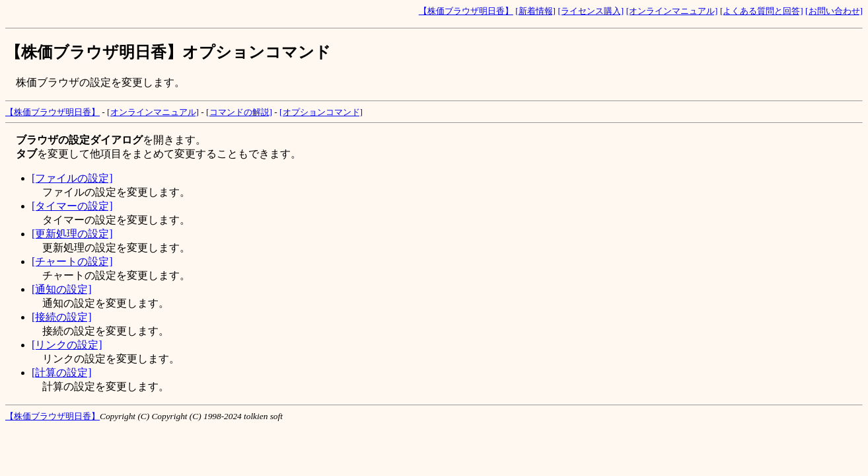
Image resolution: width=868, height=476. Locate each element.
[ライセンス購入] (591, 11)
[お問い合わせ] (834, 11)
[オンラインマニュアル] (672, 11)
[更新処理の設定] (72, 234)
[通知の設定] (62, 289)
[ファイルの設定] (72, 178)
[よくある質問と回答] (762, 11)
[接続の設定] (62, 317)
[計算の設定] (62, 373)
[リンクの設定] (67, 345)
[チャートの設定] (72, 261)
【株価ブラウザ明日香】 (466, 11)
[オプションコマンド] (321, 112)
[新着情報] (535, 11)
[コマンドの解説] (239, 112)
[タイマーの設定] (72, 206)
